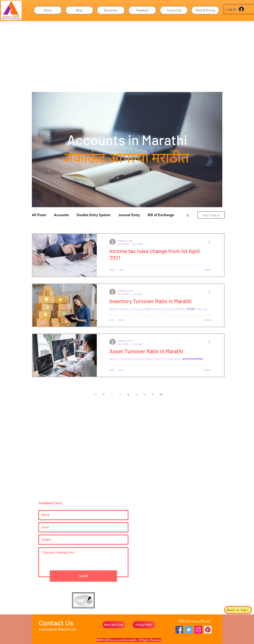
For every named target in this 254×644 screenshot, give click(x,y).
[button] (111, 10)
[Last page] (161, 394)
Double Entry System (94, 215)
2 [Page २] (120, 394)
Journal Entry (129, 215)
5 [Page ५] (145, 394)
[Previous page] (104, 394)
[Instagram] (198, 630)
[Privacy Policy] (144, 625)
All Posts (39, 215)
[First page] (96, 394)
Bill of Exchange (161, 215)
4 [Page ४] (136, 394)
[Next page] (153, 394)
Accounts (61, 215)
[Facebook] (179, 630)
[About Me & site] (114, 625)
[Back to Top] (238, 610)
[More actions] (211, 242)
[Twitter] (189, 630)
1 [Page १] (112, 394)
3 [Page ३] (128, 394)
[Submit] (83, 576)
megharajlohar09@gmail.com (57, 629)
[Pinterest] (208, 630)
